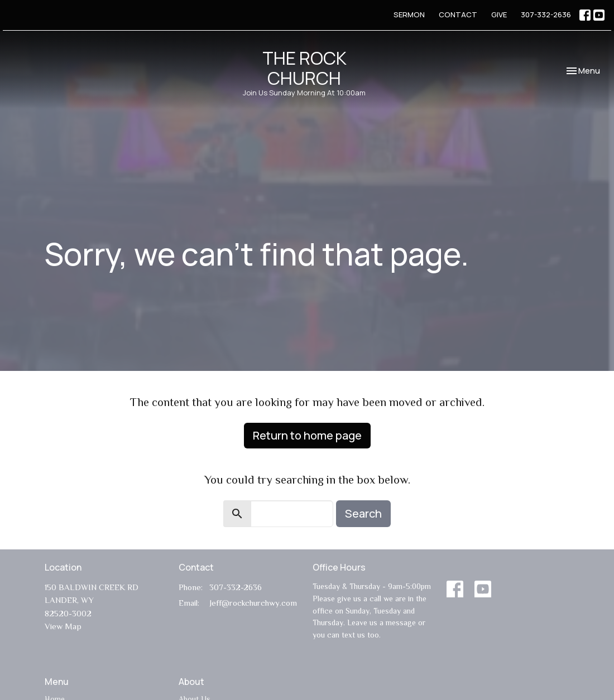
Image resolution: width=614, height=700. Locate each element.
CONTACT (458, 15)
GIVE (499, 15)
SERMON (409, 15)
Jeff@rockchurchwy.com (253, 603)
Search (363, 513)
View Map (63, 626)
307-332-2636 (546, 15)
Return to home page (307, 435)
